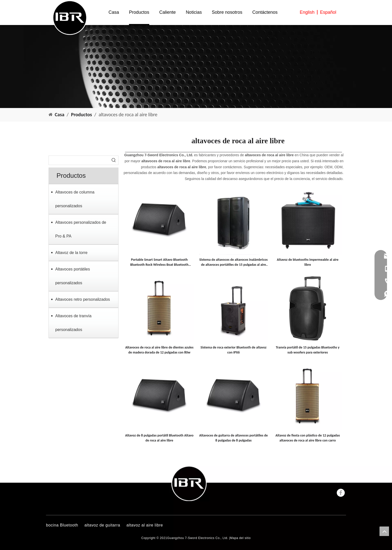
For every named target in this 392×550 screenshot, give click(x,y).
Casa (114, 12)
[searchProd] (79, 160)
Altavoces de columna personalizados (75, 199)
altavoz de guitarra (102, 525)
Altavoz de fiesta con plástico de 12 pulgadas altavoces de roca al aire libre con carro (308, 438)
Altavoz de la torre (71, 253)
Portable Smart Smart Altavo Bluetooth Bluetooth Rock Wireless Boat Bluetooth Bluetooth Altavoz (159, 262)
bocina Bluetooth (62, 525)
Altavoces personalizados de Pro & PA (81, 229)
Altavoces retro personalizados (83, 299)
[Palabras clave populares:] (114, 160)
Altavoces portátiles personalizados (73, 276)
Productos (139, 12)
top (384, 531)
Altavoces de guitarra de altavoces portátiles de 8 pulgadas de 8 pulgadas (233, 438)
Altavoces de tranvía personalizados (73, 323)
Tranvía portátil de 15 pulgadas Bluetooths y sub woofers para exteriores (308, 350)
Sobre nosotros (227, 12)
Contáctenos (265, 12)
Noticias (194, 12)
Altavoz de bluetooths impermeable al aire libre (308, 262)
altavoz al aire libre (145, 525)
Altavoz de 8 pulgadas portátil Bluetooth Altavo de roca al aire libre (159, 438)
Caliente (167, 12)
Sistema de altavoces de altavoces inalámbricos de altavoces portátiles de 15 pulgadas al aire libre (233, 262)
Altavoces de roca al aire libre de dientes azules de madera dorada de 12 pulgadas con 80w (159, 350)
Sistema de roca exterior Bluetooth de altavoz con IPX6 (233, 350)
